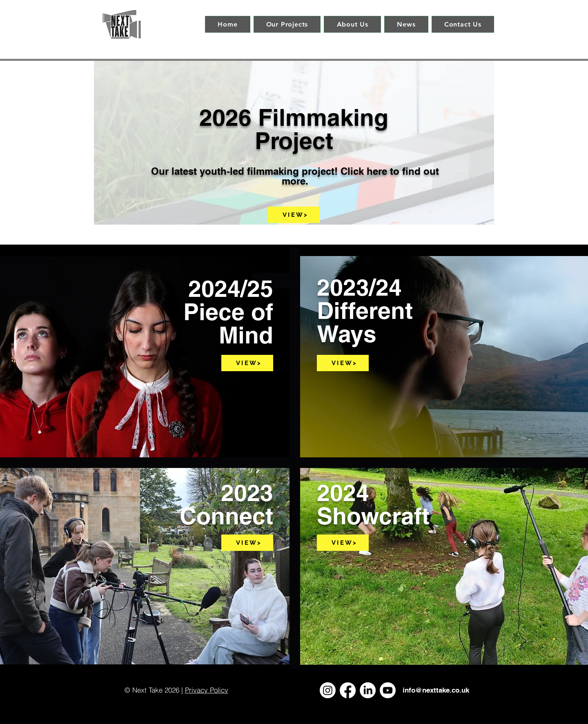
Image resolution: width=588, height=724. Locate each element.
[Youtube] (388, 690)
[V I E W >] (294, 215)
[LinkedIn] (368, 690)
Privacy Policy (207, 690)
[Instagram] (328, 690)
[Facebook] (348, 690)
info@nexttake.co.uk (436, 690)
